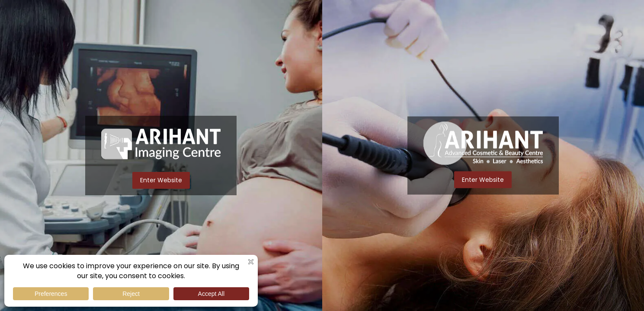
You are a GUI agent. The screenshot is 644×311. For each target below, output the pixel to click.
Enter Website (161, 180)
